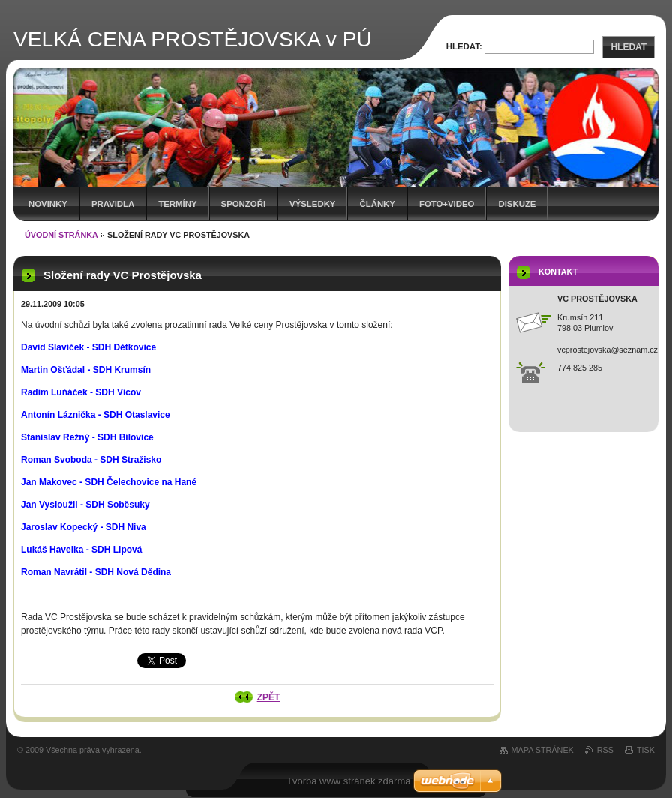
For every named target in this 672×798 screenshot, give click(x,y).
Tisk (646, 750)
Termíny (177, 204)
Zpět (269, 697)
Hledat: (464, 46)
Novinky (48, 204)
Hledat (628, 47)
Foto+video (447, 204)
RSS (605, 750)
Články (377, 204)
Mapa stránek (543, 750)
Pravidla (113, 204)
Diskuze (517, 204)
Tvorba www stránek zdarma (348, 781)
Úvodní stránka (61, 235)
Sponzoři (244, 204)
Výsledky (312, 204)
